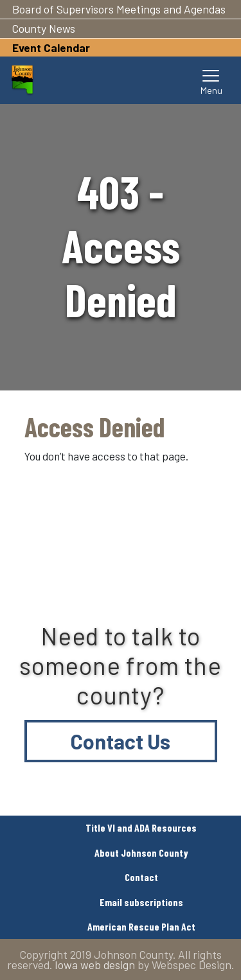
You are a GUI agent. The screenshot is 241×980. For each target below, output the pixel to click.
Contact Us (121, 741)
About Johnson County (141, 853)
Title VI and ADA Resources (141, 827)
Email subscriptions (141, 902)
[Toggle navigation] (211, 80)
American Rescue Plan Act (141, 926)
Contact (141, 877)
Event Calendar (51, 48)
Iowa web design (95, 965)
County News (44, 28)
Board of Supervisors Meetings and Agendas (119, 9)
